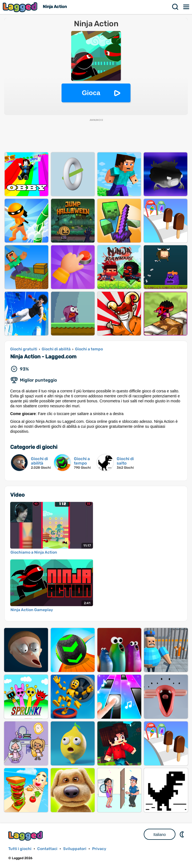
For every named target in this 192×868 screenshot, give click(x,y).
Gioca (91, 93)
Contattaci (47, 849)
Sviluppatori (75, 849)
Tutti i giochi (20, 849)
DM (182, 834)
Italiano (160, 835)
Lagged (21, 7)
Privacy (99, 849)
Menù (186, 7)
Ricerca (175, 7)
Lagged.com (26, 836)
